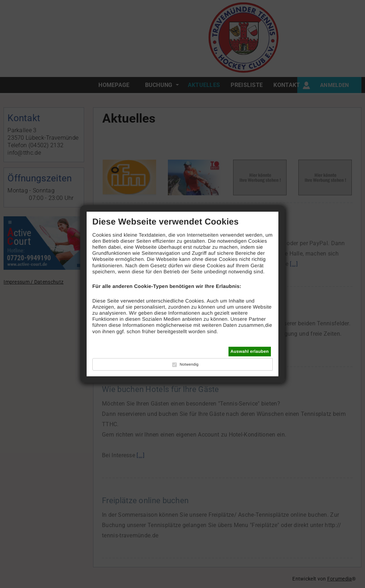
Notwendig (189, 365)
